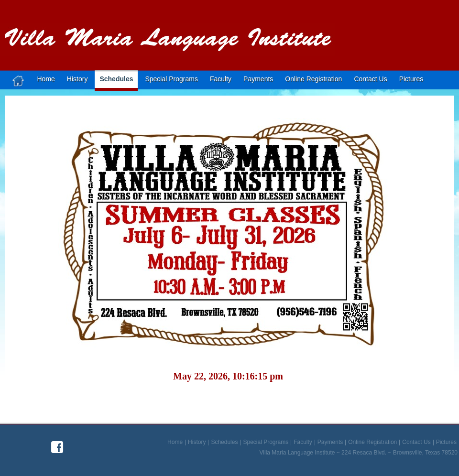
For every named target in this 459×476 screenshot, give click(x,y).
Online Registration (313, 79)
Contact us (370, 79)
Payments (258, 79)
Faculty (221, 79)
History (77, 79)
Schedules (116, 79)
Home (46, 79)
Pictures (411, 79)
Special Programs (171, 79)
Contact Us (416, 443)
